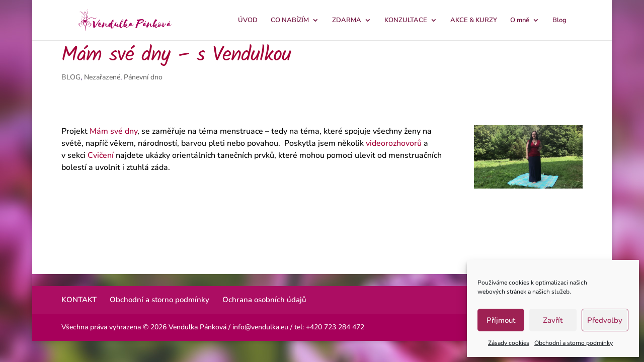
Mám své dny (113, 131)
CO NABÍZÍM (290, 21)
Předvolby (605, 320)
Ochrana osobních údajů (264, 300)
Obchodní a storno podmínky (574, 343)
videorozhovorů (394, 143)
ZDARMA (347, 21)
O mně (520, 21)
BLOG (71, 77)
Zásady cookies (509, 343)
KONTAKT (79, 300)
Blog (559, 21)
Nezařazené (102, 77)
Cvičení (101, 155)
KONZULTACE (406, 21)
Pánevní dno (143, 77)
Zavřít (553, 320)
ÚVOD (248, 21)
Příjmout (501, 320)
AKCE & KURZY (474, 21)
